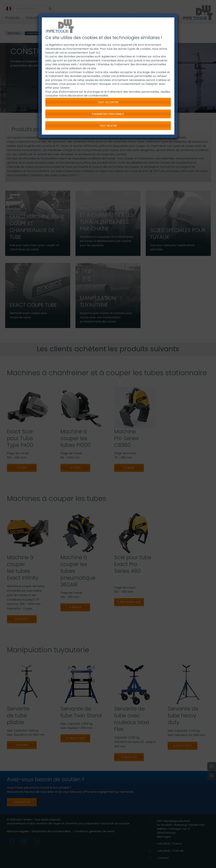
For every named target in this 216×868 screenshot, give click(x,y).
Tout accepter (108, 102)
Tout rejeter (108, 126)
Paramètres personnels (108, 114)
